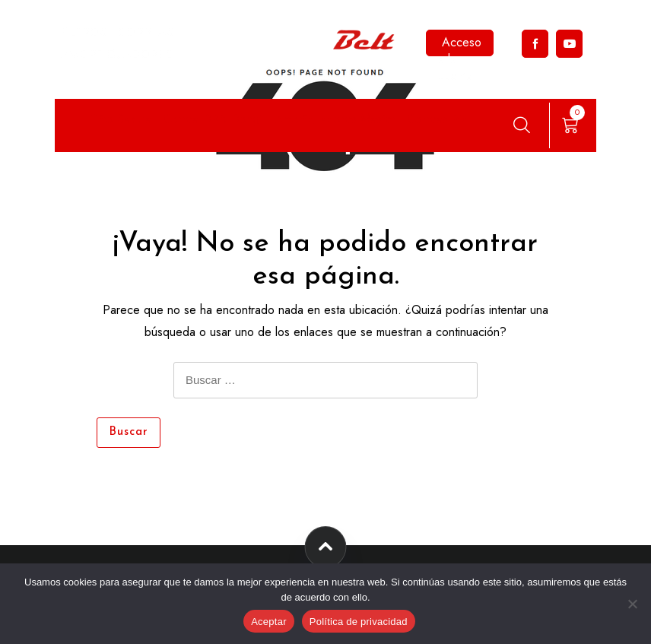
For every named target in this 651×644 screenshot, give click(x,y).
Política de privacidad (359, 622)
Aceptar (269, 622)
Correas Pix (437, 119)
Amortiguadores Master (335, 119)
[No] (632, 604)
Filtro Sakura (120, 119)
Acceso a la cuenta (460, 45)
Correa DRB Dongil (213, 119)
